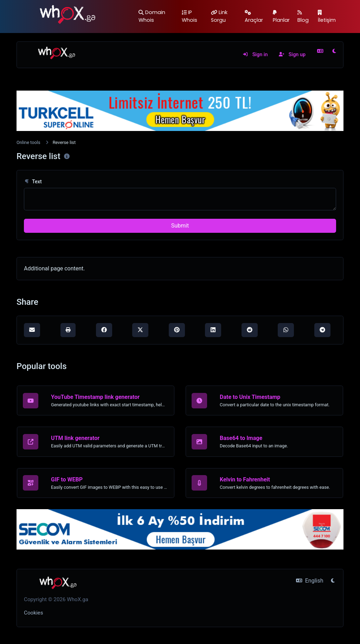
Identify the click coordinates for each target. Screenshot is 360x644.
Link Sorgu (219, 16)
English (310, 581)
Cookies (34, 613)
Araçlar (254, 17)
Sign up (292, 55)
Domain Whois (152, 16)
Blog (303, 17)
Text (33, 182)
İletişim (327, 17)
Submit (180, 226)
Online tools (28, 142)
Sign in (255, 55)
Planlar (281, 17)
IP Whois (189, 16)
